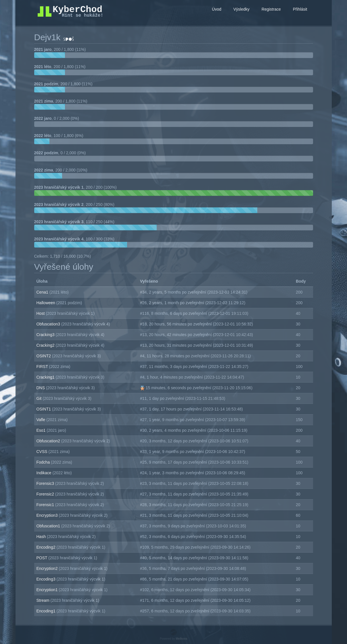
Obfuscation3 (49, 324)
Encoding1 (47, 611)
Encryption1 (48, 590)
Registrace (271, 9)
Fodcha (44, 462)
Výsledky (241, 9)
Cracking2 (46, 345)
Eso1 (42, 430)
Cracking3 (46, 335)
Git (40, 398)
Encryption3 (48, 515)
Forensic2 (46, 494)
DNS (41, 388)
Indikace (45, 473)
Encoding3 (47, 579)
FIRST (43, 367)
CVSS (43, 452)
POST (43, 558)
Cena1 (43, 292)
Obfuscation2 (49, 441)
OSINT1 (44, 409)
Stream (44, 600)
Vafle (42, 420)
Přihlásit (300, 9)
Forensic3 (46, 483)
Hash (42, 537)
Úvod (217, 9)
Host (41, 313)
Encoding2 (47, 547)
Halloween (46, 303)
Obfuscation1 (49, 526)
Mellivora (181, 639)
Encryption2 (48, 568)
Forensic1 (46, 505)
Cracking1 (46, 377)
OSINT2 (44, 356)
